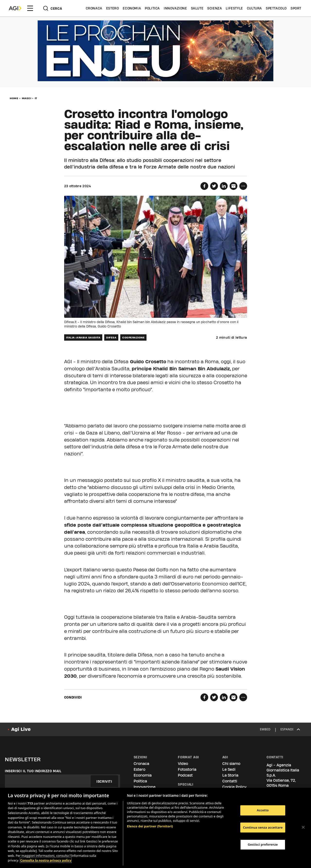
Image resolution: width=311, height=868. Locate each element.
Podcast (185, 775)
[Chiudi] (303, 827)
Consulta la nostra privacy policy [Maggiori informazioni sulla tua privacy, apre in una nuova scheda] (46, 860)
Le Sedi (229, 769)
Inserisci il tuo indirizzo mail (33, 771)
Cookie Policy (234, 787)
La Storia (230, 775)
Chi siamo (231, 764)
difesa (111, 337)
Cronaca (94, 8)
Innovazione (175, 8)
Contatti (230, 781)
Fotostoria (187, 769)
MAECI (27, 98)
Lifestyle (234, 8)
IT (36, 98)
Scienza (215, 8)
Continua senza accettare (263, 827)
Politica (152, 8)
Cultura (254, 8)
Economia (132, 8)
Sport (296, 8)
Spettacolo (276, 8)
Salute (197, 8)
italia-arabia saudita (83, 337)
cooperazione (133, 337)
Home (14, 98)
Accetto (263, 810)
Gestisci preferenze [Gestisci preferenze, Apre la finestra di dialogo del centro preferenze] (263, 844)
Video (183, 764)
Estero (113, 8)
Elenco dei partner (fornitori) (150, 826)
